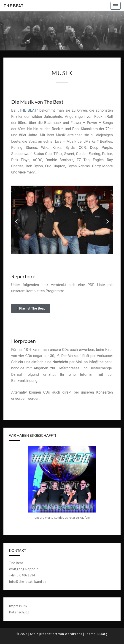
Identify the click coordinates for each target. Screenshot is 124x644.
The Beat (13, 6)
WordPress (74, 634)
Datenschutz (19, 612)
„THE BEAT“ (28, 110)
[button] (16, 222)
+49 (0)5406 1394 (22, 575)
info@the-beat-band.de (28, 581)
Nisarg (102, 634)
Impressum (18, 606)
